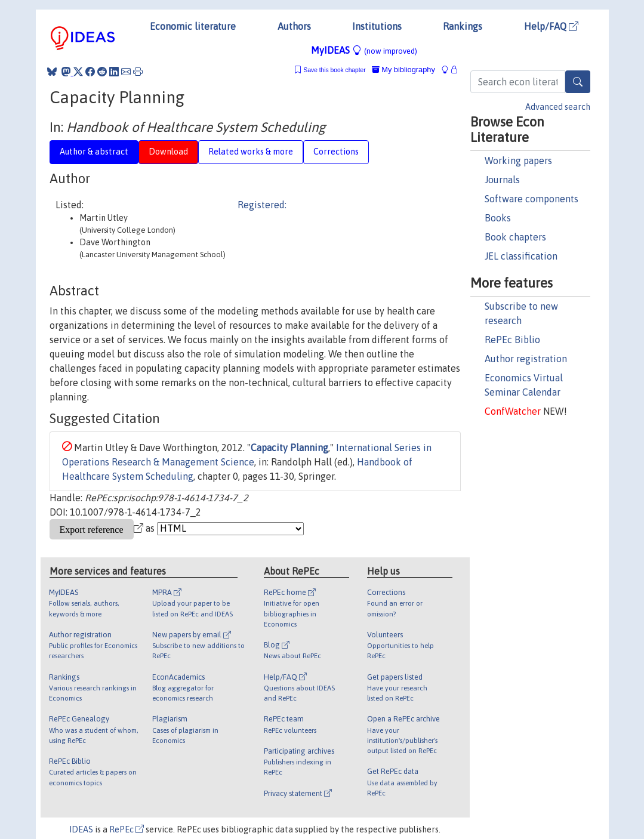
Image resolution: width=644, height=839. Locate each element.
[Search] (578, 82)
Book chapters (515, 237)
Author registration (526, 359)
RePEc (127, 829)
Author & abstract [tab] (94, 152)
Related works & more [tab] (251, 152)
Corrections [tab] (336, 152)
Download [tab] (168, 152)
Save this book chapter (335, 70)
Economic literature (193, 26)
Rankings (463, 26)
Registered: (262, 205)
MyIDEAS (364, 50)
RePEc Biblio (512, 340)
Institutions (377, 26)
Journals (502, 180)
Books (498, 218)
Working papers (518, 161)
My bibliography (403, 70)
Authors (294, 26)
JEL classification (521, 256)
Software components (531, 199)
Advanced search (558, 107)
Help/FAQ (551, 26)
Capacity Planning (289, 448)
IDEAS (81, 829)
